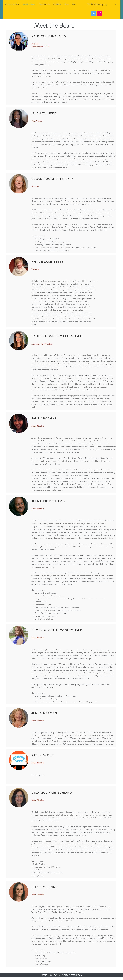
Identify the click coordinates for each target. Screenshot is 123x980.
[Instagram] (99, 13)
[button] (116, 4)
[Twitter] (94, 13)
